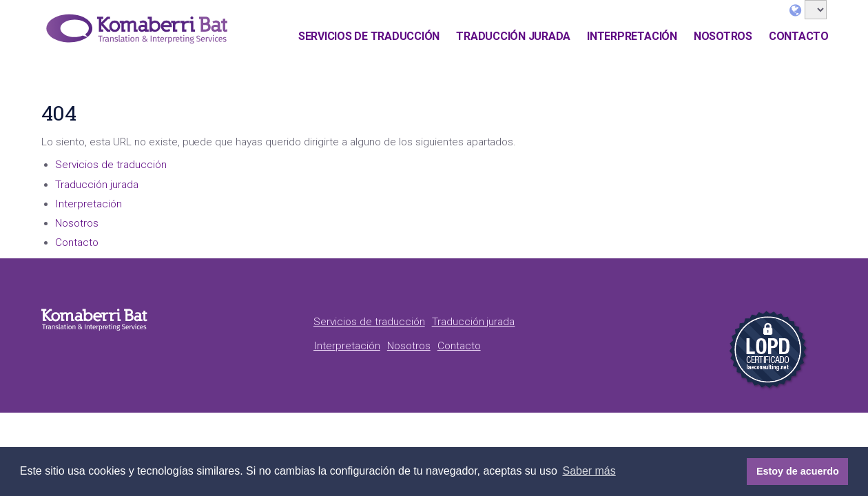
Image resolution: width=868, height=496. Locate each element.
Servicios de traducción (369, 36)
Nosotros (723, 36)
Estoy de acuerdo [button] (798, 471)
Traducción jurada (513, 36)
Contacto (799, 36)
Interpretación (632, 36)
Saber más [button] (589, 471)
